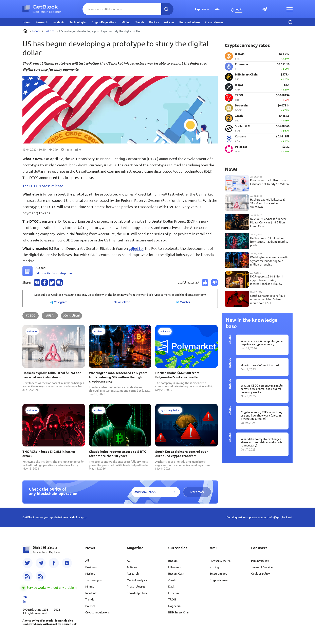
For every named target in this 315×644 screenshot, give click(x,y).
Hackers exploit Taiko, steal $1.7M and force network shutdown (52, 375)
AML (218, 9)
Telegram (59, 302)
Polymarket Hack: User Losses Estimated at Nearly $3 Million (269, 182)
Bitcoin (173, 561)
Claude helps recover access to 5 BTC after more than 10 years (118, 454)
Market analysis (137, 580)
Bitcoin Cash (176, 574)
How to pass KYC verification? (260, 365)
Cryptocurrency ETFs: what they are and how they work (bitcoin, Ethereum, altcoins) (262, 416)
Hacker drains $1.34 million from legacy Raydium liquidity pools (269, 242)
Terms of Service (262, 567)
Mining (126, 22)
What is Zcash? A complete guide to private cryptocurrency (262, 343)
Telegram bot (218, 574)
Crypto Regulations (104, 22)
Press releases (214, 22)
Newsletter (122, 302)
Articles (169, 22)
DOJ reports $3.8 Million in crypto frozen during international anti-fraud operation (267, 280)
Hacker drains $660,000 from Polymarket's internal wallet (177, 375)
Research (42, 22)
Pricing (214, 567)
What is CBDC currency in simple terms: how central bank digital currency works (262, 389)
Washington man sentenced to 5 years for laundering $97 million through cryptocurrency (118, 377)
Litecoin (173, 593)
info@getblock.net (281, 517)
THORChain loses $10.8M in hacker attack (49, 454)
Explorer (201, 9)
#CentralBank (71, 316)
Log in (239, 9)
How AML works (220, 561)
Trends (140, 22)
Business (91, 567)
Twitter (183, 302)
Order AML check (145, 492)
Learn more (197, 492)
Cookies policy (260, 574)
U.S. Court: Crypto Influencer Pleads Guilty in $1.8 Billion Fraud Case (268, 222)
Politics (154, 22)
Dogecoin (174, 606)
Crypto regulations (97, 612)
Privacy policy (260, 561)
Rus (25, 597)
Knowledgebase (190, 22)
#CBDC (31, 316)
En (24, 601)
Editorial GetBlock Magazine (54, 273)
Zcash (172, 580)
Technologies (78, 22)
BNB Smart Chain (179, 612)
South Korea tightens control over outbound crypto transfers (182, 454)
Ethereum (175, 567)
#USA (50, 316)
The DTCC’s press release (43, 186)
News (27, 22)
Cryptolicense (219, 580)
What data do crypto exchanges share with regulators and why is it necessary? (262, 442)
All (87, 561)
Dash (171, 587)
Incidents (59, 22)
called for (136, 248)
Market (90, 574)
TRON (172, 599)
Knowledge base (137, 593)
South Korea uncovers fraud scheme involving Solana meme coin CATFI (268, 299)
